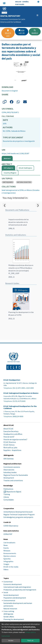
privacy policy (30, 632)
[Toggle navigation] (37, 15)
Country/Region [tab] (10, 173)
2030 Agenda (8, 614)
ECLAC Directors (10, 442)
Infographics (8, 561)
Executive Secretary (11, 431)
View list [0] (22, 32)
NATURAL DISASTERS (24, 182)
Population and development (15, 598)
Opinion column (10, 556)
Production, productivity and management (20, 590)
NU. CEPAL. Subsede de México (14, 131)
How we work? (9, 437)
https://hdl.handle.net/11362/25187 (15, 153)
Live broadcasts (9, 543)
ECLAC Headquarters (12, 380)
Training (7, 494)
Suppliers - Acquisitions (12, 450)
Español (26, 2)
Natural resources (10, 609)
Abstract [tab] (7, 158)
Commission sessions (12, 467)
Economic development (13, 584)
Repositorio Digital (14, 492)
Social (6, 592)
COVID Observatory (11, 526)
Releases (7, 551)
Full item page (8, 116)
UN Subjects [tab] (8, 168)
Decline (11, 641)
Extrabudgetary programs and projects (18, 517)
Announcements (10, 553)
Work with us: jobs (10, 447)
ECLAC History (9, 445)
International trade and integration (17, 587)
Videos (6, 569)
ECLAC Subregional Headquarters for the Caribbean (20, 407)
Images (6, 564)
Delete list (8, 33)
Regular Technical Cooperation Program (19, 514)
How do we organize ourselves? (15, 439)
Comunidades (9, 500)
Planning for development (14, 619)
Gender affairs (9, 617)
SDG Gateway (9, 459)
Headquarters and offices (13, 434)
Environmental (9, 600)
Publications (8, 489)
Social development (11, 595)
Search (35, 32)
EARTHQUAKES (8, 182)
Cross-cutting (9, 611)
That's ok (30, 641)
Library (6, 497)
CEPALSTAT (8, 534)
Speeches (7, 559)
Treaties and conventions (13, 480)
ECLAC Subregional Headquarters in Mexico (21, 393)
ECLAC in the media (11, 567)
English (18, 2)
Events (6, 548)
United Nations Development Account (18, 512)
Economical (8, 582)
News (6, 545)
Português (20, 4)
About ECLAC (8, 429)
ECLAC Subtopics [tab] (25, 168)
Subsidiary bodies (10, 472)
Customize (6, 636)
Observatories (9, 470)
